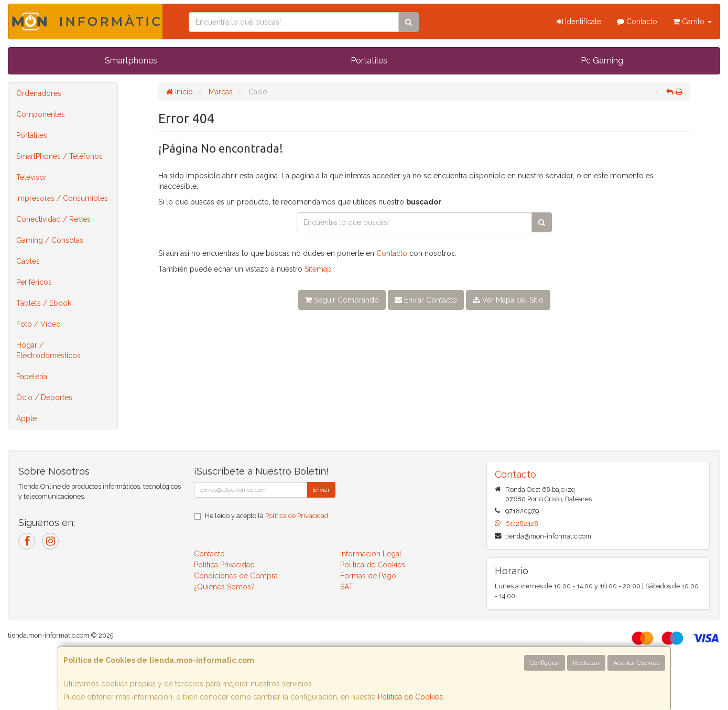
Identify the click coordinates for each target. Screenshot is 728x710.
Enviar (321, 490)
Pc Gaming (602, 61)
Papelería (32, 376)
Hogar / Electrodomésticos (48, 350)
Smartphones (131, 61)
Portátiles (32, 135)
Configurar (545, 663)
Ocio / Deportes (44, 397)
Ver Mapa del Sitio (508, 300)
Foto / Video (39, 324)
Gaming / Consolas (50, 240)
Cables (28, 261)
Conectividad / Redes (53, 219)
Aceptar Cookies (636, 663)
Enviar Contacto (426, 300)
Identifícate (579, 21)
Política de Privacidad (297, 516)
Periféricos (34, 282)
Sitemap (318, 269)
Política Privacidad (224, 565)
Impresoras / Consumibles (62, 198)
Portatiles (369, 61)
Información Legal (371, 554)
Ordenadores (39, 93)
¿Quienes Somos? (224, 587)
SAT (347, 587)
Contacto (637, 21)
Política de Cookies (410, 697)
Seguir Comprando (342, 300)
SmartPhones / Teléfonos (59, 156)
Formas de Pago (368, 576)
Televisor (31, 177)
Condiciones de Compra (236, 576)
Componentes (41, 114)
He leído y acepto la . (267, 516)
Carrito (692, 21)
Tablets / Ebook (44, 303)
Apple (26, 418)
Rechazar (586, 663)
